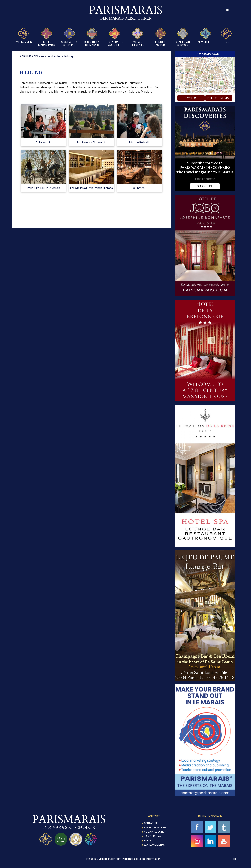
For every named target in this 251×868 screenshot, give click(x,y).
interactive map (219, 98)
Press (147, 841)
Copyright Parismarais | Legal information (135, 859)
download (191, 98)
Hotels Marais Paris (47, 37)
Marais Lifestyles (137, 37)
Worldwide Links (154, 845)
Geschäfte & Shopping (69, 37)
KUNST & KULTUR (160, 37)
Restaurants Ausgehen (115, 37)
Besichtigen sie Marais (92, 37)
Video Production (155, 832)
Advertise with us (155, 828)
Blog (226, 36)
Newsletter (206, 36)
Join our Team (153, 836)
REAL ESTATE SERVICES (183, 37)
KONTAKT (154, 816)
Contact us (151, 823)
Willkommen (24, 36)
